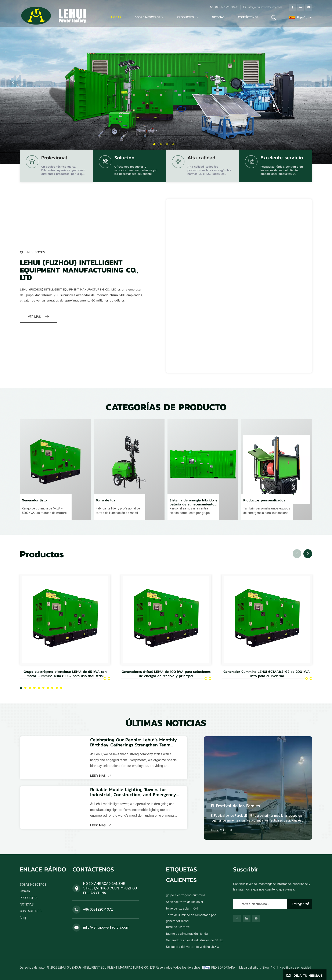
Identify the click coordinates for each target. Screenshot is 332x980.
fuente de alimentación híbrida (187, 934)
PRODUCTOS (186, 17)
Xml (275, 968)
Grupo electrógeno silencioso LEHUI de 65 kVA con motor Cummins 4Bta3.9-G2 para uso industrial (65, 674)
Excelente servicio (282, 158)
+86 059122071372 (226, 7)
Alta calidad (201, 158)
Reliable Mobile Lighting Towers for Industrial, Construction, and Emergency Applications (133, 792)
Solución (124, 158)
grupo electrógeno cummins (186, 895)
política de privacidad (297, 968)
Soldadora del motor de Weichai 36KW (193, 947)
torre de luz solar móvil (182, 908)
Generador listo (34, 501)
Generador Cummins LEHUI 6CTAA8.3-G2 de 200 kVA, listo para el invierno (267, 674)
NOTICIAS (218, 17)
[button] (154, 144)
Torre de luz (105, 501)
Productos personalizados (264, 501)
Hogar (116, 17)
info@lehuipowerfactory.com (265, 7)
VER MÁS (38, 317)
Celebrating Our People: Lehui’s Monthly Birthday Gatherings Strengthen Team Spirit (134, 742)
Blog (23, 918)
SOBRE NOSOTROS (147, 17)
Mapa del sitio (249, 968)
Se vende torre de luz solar (185, 902)
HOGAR (25, 891)
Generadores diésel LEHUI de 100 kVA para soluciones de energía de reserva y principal (166, 674)
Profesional (54, 158)
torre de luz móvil (178, 927)
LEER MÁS (101, 775)
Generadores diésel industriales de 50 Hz (194, 940)
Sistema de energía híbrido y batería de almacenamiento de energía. (193, 502)
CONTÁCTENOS (248, 17)
